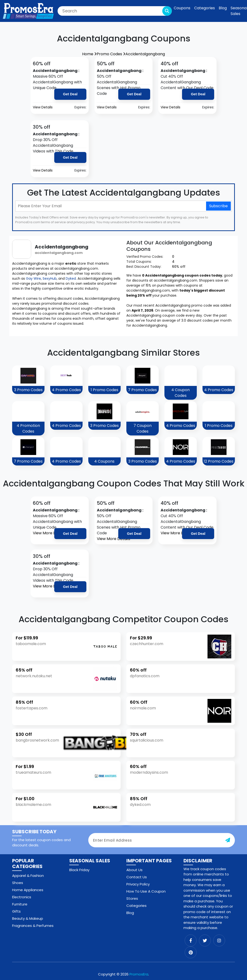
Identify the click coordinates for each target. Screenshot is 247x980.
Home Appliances (28, 890)
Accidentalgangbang (145, 54)
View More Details (49, 533)
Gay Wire (33, 278)
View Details (43, 107)
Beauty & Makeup (28, 918)
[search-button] (167, 11)
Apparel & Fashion (28, 876)
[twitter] (205, 940)
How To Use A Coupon (146, 891)
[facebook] (191, 940)
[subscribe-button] (228, 840)
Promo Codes (111, 54)
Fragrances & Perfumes (33, 926)
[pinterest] (191, 952)
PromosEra (139, 974)
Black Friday (79, 870)
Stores (132, 898)
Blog (223, 8)
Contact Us (137, 877)
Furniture (20, 904)
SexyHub (50, 278)
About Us (134, 870)
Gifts (16, 911)
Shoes (18, 883)
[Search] (115, 11)
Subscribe (218, 206)
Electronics (22, 897)
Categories (205, 8)
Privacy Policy (138, 884)
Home (89, 54)
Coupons (182, 8)
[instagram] (219, 940)
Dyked (71, 278)
